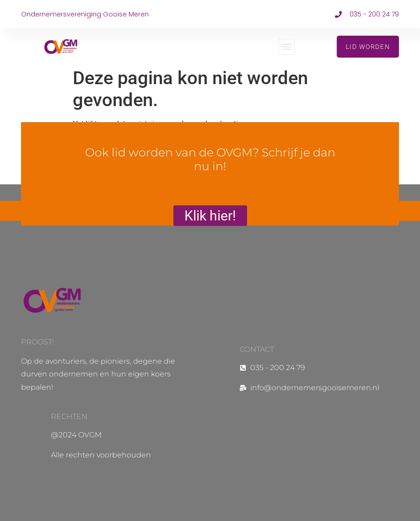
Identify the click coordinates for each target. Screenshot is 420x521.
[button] (287, 47)
